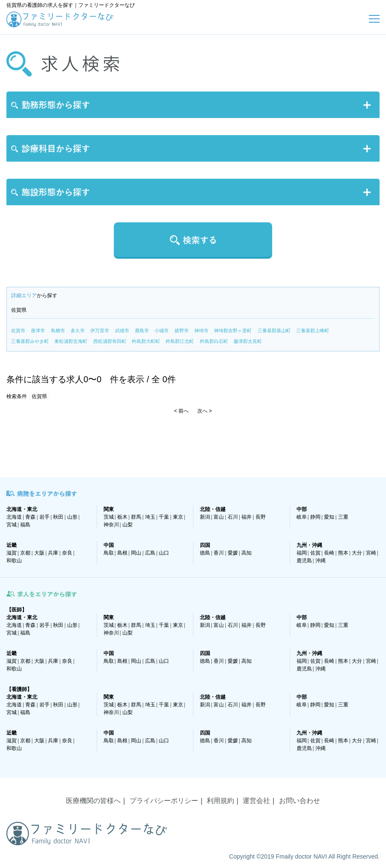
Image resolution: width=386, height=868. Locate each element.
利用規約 (220, 801)
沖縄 (321, 561)
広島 (150, 553)
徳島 (205, 553)
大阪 (39, 553)
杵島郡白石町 (214, 341)
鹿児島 (304, 561)
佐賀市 (18, 331)
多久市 (78, 331)
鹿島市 (142, 331)
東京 (178, 517)
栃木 (122, 517)
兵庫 (53, 553)
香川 (219, 553)
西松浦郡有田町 (110, 341)
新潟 (205, 517)
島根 (122, 553)
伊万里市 (100, 331)
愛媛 (233, 553)
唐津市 (38, 331)
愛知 (329, 517)
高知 (246, 553)
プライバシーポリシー (164, 801)
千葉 (164, 517)
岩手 (45, 517)
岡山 (136, 553)
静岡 (315, 517)
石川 (233, 517)
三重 (343, 517)
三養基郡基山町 (274, 331)
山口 (164, 553)
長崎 (329, 553)
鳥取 (109, 553)
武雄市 (122, 331)
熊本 (343, 553)
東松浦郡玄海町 (71, 341)
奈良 (67, 553)
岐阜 (302, 517)
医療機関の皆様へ (93, 801)
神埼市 (201, 331)
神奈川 (111, 525)
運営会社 (256, 801)
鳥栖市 (58, 331)
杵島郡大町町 (146, 341)
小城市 (162, 331)
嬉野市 (182, 331)
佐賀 (315, 553)
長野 (261, 517)
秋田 (58, 517)
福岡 (302, 553)
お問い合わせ (300, 801)
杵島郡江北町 (180, 341)
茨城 (109, 517)
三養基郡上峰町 (313, 331)
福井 (246, 517)
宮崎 (371, 553)
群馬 (136, 517)
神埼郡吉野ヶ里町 (233, 331)
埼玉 (150, 517)
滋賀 (12, 553)
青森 (30, 517)
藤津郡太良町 (248, 341)
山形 (72, 517)
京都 (25, 553)
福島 (25, 525)
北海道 (14, 517)
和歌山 (14, 561)
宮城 (12, 525)
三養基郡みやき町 (30, 341)
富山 (219, 517)
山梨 (128, 525)
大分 (357, 553)
